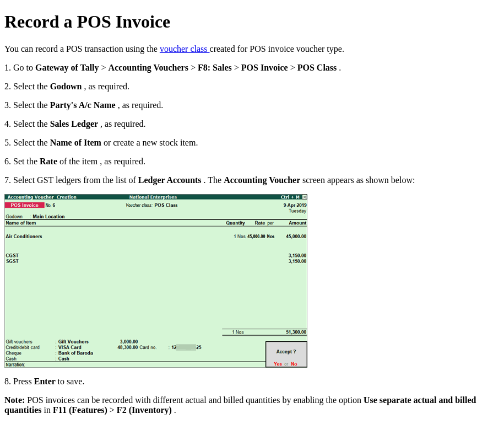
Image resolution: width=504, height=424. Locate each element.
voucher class (185, 49)
